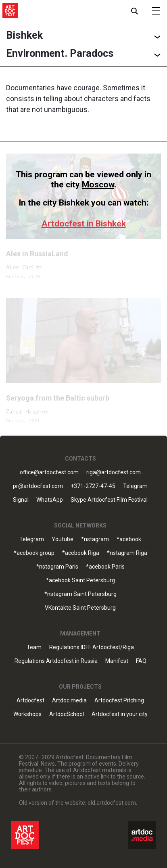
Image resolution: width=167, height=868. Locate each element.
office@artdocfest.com (49, 472)
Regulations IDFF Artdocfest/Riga (92, 647)
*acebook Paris (105, 567)
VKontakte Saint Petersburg (80, 608)
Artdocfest (30, 701)
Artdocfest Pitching (119, 701)
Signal (21, 500)
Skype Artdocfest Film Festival (109, 500)
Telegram (135, 486)
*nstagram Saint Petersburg (80, 594)
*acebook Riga (81, 553)
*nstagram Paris (57, 567)
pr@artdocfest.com (38, 486)
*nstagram (95, 539)
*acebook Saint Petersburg (80, 580)
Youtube (63, 539)
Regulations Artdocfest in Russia (56, 661)
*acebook (129, 539)
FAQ (141, 661)
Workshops (27, 714)
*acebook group (34, 553)
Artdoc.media (69, 701)
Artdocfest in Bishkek (84, 224)
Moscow (98, 185)
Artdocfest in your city (120, 714)
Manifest (117, 661)
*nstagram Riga (127, 553)
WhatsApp (50, 500)
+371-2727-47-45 (93, 486)
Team (34, 647)
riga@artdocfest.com (114, 472)
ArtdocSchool (67, 714)
